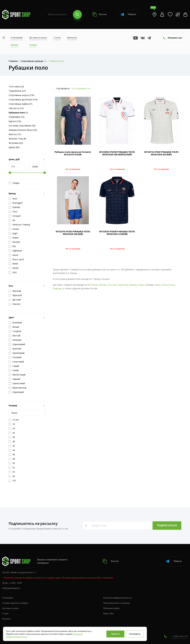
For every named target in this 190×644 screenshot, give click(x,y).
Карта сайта (109, 614)
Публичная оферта (111, 608)
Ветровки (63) (16, 143)
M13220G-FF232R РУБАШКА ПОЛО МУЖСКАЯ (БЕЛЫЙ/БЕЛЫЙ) (117, 153)
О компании (17, 38)
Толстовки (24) (16, 86)
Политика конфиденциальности (117, 598)
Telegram (128, 14)
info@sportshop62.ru (11, 588)
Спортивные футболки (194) (23, 100)
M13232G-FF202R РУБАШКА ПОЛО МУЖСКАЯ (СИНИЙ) (117, 233)
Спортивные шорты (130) (22, 95)
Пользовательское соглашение (117, 603)
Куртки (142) (15, 121)
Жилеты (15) (15, 134)
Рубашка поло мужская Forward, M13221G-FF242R (73, 153)
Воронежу (123, 285)
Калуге (141, 285)
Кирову (133, 285)
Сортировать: (63, 88)
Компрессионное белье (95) (23, 130)
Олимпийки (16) (17, 117)
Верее (158, 285)
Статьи (57, 38)
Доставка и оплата (38, 38)
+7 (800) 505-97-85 (179, 636)
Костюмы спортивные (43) (22, 126)
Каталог (100, 14)
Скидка (14, 183)
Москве (103, 285)
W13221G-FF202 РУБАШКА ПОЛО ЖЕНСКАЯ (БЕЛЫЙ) (73, 233)
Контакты (72, 38)
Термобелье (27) (17, 91)
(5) (18, 113)
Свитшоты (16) (16, 108)
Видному (57, 288)
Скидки (33, 45)
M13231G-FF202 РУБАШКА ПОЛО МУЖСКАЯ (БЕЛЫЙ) (161, 153)
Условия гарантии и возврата (15, 603)
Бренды (14, 45)
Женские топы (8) (17, 139)
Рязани (94, 285)
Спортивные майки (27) (21, 104)
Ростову (112, 285)
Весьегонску (168, 285)
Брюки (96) (14, 147)
